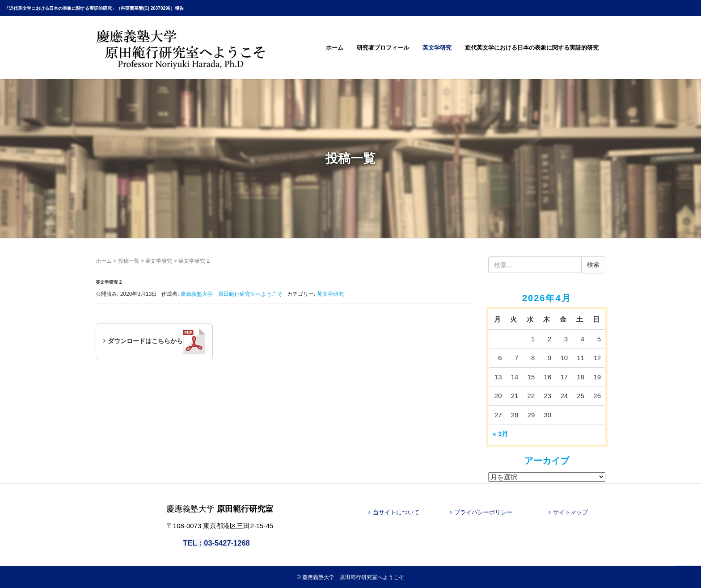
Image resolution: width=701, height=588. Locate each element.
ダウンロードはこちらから (156, 341)
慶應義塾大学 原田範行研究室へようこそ (353, 577)
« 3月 (501, 434)
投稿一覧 (129, 261)
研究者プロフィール (383, 48)
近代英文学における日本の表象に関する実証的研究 (532, 48)
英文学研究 (437, 48)
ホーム (335, 48)
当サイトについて (396, 512)
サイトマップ (570, 512)
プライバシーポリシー (483, 512)
